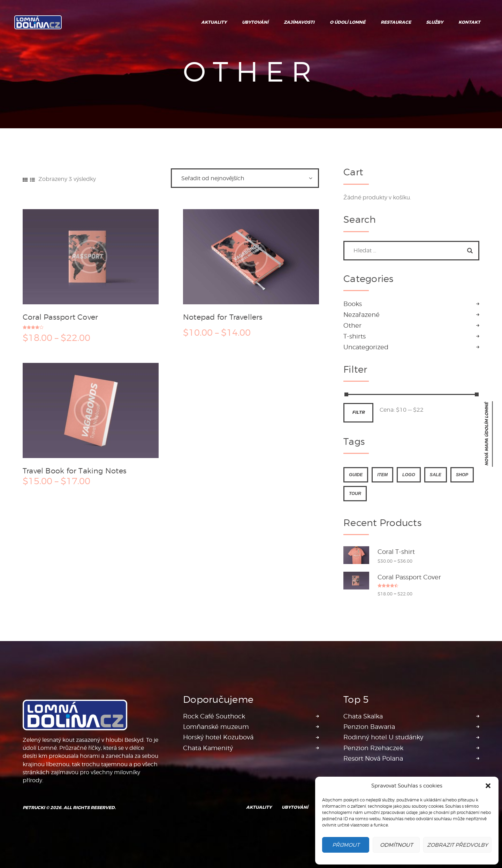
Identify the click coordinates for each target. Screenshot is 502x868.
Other (352, 325)
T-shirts (355, 336)
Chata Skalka (363, 716)
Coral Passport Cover (60, 317)
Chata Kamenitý (208, 748)
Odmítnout (396, 845)
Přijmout (346, 845)
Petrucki (34, 808)
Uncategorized (366, 347)
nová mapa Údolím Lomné (487, 434)
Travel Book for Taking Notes (75, 471)
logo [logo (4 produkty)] (409, 475)
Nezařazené (362, 315)
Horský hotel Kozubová (218, 737)
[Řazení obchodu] (245, 178)
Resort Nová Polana (373, 758)
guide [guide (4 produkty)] (356, 475)
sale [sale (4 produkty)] (436, 475)
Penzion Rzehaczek (373, 748)
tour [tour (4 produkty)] (355, 494)
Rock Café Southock (214, 716)
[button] (488, 786)
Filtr (358, 412)
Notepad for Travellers (223, 317)
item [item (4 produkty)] (382, 475)
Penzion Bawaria (369, 727)
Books (353, 304)
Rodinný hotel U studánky (383, 737)
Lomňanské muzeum (216, 727)
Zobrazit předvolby (457, 845)
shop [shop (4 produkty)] (462, 475)
